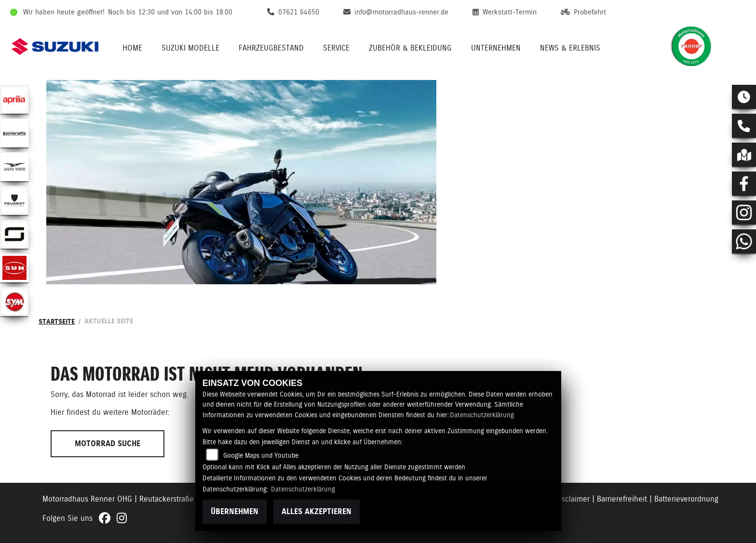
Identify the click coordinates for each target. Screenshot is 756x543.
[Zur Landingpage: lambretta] (14, 133)
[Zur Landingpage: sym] (14, 302)
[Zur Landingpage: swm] (14, 268)
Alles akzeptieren (317, 511)
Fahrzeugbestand (271, 48)
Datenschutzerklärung (482, 415)
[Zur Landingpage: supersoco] (14, 234)
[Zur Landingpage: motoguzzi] (14, 167)
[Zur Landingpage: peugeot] (14, 200)
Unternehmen (496, 48)
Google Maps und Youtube (261, 455)
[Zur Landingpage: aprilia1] (14, 99)
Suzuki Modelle (190, 48)
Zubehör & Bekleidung (410, 48)
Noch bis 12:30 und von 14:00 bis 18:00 (170, 12)
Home (132, 48)
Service (336, 48)
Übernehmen (235, 511)
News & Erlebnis (570, 48)
